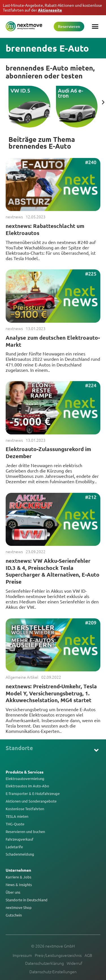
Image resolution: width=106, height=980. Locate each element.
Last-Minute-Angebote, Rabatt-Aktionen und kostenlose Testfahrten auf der (52, 7)
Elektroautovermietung (25, 779)
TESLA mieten (17, 816)
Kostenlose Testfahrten (25, 809)
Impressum (22, 955)
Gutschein (14, 915)
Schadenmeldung (20, 854)
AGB (88, 955)
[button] (103, 102)
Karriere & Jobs (19, 877)
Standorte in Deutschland (27, 900)
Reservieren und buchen (25, 832)
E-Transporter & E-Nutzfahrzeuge (33, 794)
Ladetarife (14, 847)
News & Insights (19, 885)
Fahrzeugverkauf (20, 839)
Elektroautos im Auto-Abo (27, 786)
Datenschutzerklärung (45, 963)
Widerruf (74, 963)
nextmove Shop (19, 908)
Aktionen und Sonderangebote (31, 801)
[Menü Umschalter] (95, 26)
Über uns (13, 892)
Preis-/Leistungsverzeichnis (58, 955)
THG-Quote (15, 824)
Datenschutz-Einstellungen (53, 972)
